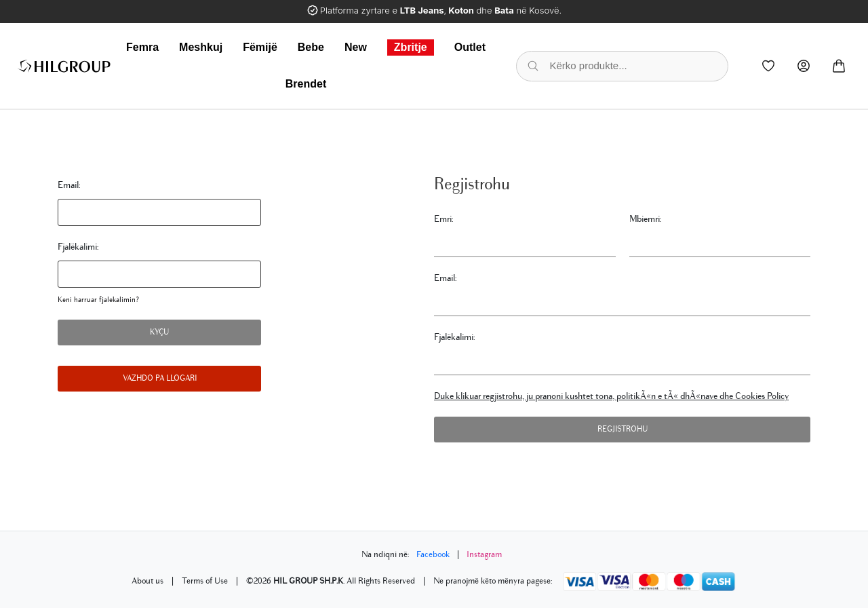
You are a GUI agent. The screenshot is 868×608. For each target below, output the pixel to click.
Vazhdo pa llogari (160, 378)
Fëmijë (260, 47)
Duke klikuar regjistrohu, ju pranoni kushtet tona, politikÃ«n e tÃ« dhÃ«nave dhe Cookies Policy (611, 396)
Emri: (444, 219)
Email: (69, 185)
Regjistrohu (623, 429)
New (356, 47)
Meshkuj (201, 47)
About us (147, 581)
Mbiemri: (646, 219)
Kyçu (159, 332)
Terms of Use (205, 581)
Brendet (306, 84)
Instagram (484, 554)
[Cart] (839, 66)
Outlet (470, 47)
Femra (142, 47)
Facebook (433, 554)
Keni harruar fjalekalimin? (98, 300)
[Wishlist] (768, 66)
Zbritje (411, 47)
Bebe (311, 47)
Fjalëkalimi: (78, 247)
